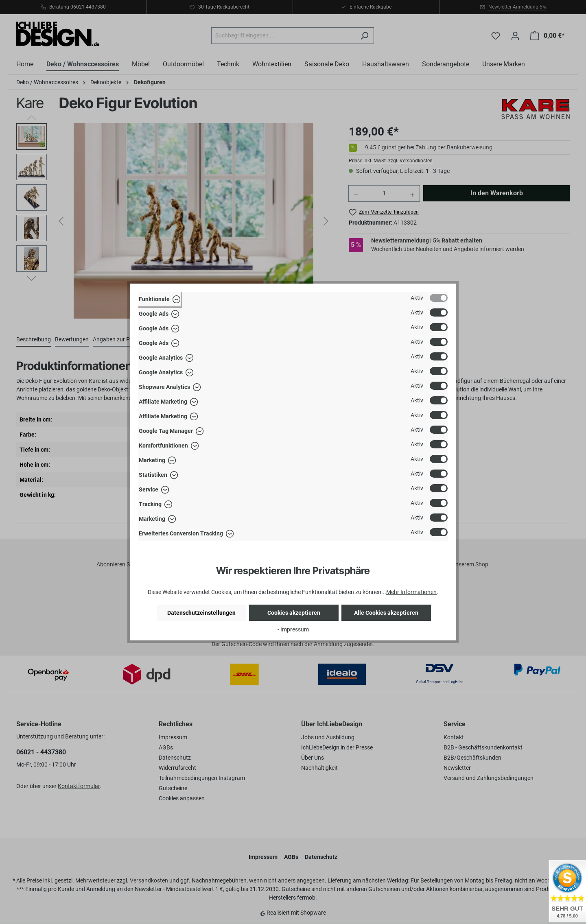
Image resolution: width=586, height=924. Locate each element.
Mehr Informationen (411, 592)
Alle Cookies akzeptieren (386, 613)
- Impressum (293, 629)
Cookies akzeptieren (294, 613)
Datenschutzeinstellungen (201, 613)
